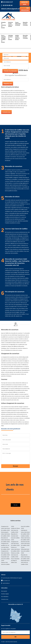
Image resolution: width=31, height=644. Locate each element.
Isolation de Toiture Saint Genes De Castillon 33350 (15, 530)
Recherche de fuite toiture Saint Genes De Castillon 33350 (25, 544)
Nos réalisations (25, 9)
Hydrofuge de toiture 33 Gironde (11, 38)
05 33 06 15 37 (8, 2)
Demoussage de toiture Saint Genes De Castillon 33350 (6, 534)
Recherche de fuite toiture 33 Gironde (11, 24)
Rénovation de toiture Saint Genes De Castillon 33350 (6, 540)
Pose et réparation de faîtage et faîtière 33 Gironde (3, 39)
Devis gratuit (4, 591)
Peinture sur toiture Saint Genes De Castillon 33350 (15, 549)
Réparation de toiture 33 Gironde (25, 24)
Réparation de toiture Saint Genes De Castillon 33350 (25, 557)
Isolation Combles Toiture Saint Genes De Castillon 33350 (25, 538)
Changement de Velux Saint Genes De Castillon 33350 (5, 553)
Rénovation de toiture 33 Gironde (25, 37)
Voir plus (15, 505)
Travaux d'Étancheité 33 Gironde (18, 24)
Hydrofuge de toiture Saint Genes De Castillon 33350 (25, 532)
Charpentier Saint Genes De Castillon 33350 (5, 559)
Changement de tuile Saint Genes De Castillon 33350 (15, 544)
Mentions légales (5, 594)
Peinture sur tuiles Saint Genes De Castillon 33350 (15, 555)
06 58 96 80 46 (8, 5)
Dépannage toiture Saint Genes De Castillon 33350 (25, 562)
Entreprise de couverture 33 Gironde (4, 25)
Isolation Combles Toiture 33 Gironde (17, 38)
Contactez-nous (25, 3)
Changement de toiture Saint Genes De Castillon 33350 (6, 528)
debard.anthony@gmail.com (11, 9)
